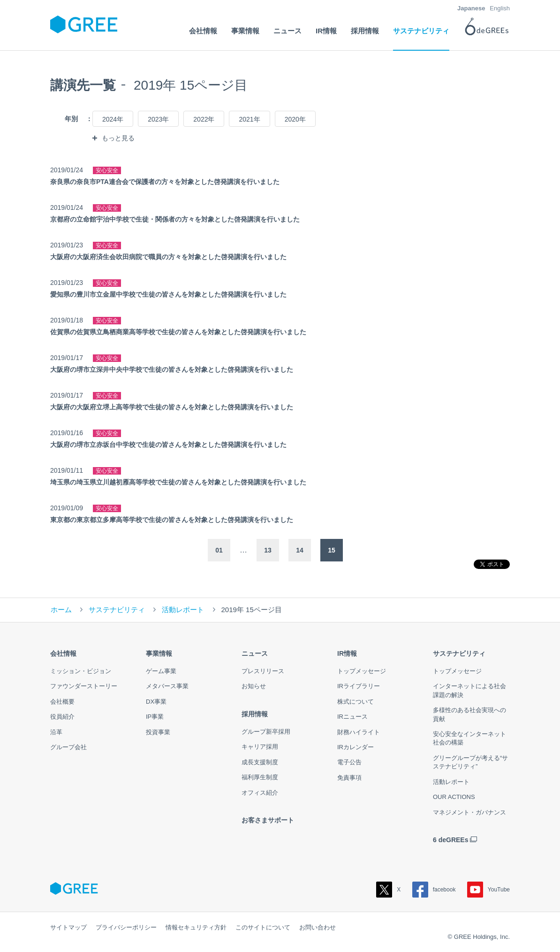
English (500, 8)
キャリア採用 (260, 747)
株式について (356, 702)
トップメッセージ (362, 671)
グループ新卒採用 (266, 732)
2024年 (113, 119)
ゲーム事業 (161, 671)
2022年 (204, 119)
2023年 (158, 119)
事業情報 (159, 653)
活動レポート (183, 610)
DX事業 (156, 702)
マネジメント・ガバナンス (469, 812)
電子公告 (349, 762)
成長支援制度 (260, 762)
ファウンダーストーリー (84, 686)
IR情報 (347, 653)
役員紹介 (62, 717)
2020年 (295, 119)
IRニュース (352, 717)
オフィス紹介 (260, 793)
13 (268, 550)
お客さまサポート (268, 820)
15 (332, 550)
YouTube (488, 890)
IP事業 (155, 717)
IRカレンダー (356, 747)
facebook (434, 890)
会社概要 (62, 702)
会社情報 (63, 653)
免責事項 (349, 778)
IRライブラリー (359, 686)
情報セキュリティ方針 (196, 927)
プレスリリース (263, 671)
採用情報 (255, 714)
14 (300, 550)
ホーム (61, 610)
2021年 (249, 119)
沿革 (56, 732)
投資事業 (158, 732)
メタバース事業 (167, 686)
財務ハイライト (359, 732)
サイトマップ (68, 927)
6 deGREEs (450, 840)
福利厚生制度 (260, 777)
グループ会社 (68, 747)
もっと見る (118, 138)
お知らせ (254, 686)
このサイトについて (263, 927)
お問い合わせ (318, 927)
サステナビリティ (117, 610)
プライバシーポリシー (126, 927)
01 (219, 550)
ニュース (255, 653)
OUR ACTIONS (454, 797)
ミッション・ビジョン (81, 671)
